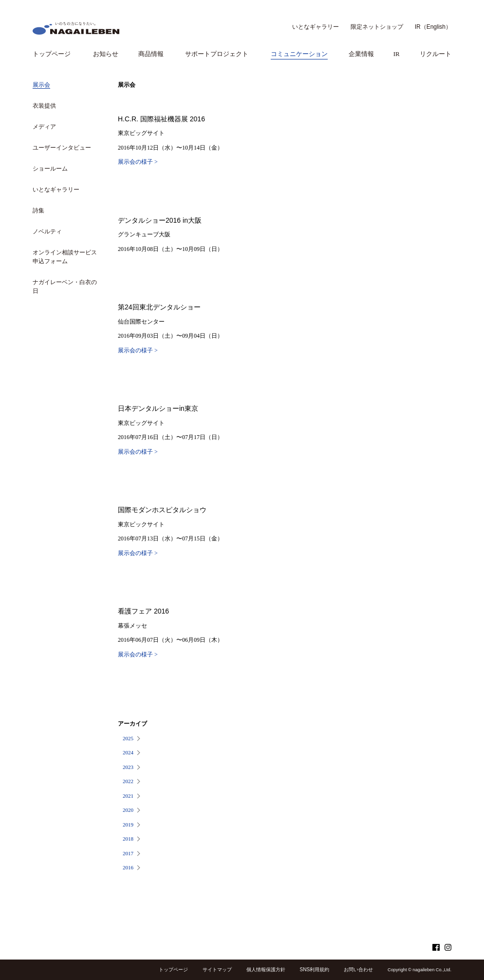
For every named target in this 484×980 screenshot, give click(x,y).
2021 (128, 796)
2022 (128, 781)
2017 (128, 853)
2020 (128, 810)
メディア (44, 127)
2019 (128, 825)
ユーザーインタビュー (62, 148)
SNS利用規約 (315, 970)
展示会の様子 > (138, 162)
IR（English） (433, 27)
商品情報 (151, 54)
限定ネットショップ (377, 27)
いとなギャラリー (316, 27)
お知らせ (106, 54)
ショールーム (50, 169)
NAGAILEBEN (76, 28)
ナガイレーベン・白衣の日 (65, 287)
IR (397, 54)
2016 (128, 867)
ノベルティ (47, 231)
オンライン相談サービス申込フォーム (65, 257)
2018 (128, 839)
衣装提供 (44, 106)
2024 (128, 752)
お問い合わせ (358, 970)
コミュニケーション (299, 54)
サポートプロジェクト (217, 54)
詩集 (38, 211)
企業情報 (361, 54)
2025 (128, 738)
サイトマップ (217, 970)
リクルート (436, 54)
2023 (128, 767)
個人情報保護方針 (266, 970)
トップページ (52, 54)
